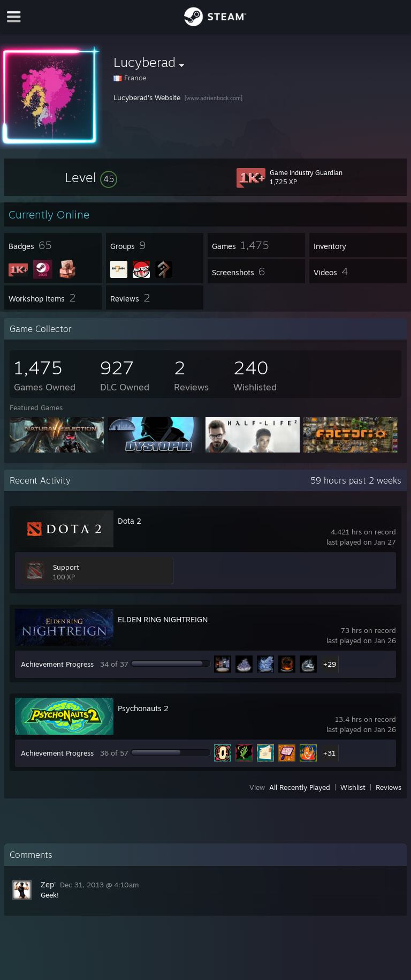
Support (66, 567)
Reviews (389, 787)
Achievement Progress (57, 664)
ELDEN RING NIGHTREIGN (163, 619)
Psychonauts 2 (143, 708)
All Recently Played (300, 787)
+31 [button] (329, 753)
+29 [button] (330, 664)
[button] (91, 177)
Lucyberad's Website (147, 97)
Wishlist (353, 787)
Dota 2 (130, 521)
